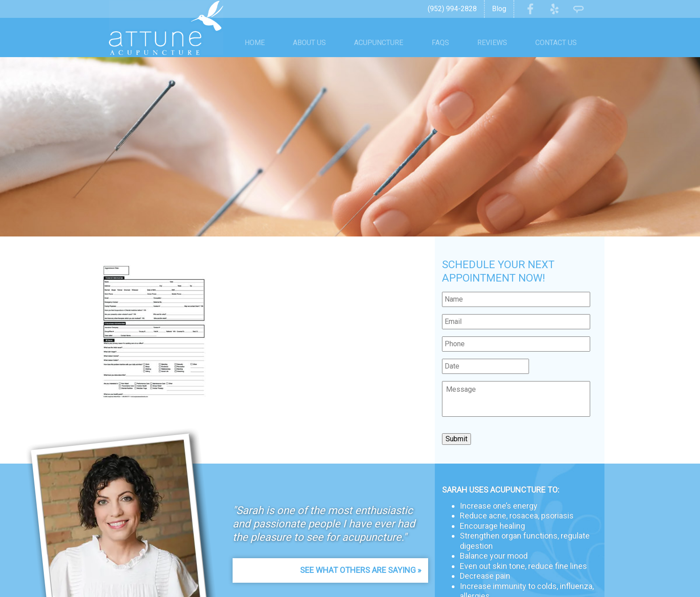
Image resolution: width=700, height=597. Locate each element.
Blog (499, 9)
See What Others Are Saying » (360, 570)
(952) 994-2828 (452, 9)
